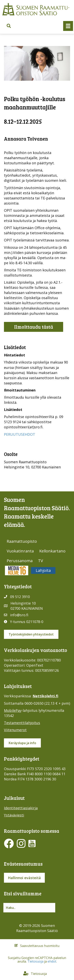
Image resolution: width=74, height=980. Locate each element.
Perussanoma (20, 561)
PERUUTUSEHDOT (20, 434)
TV (41, 561)
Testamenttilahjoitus (22, 723)
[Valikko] (68, 26)
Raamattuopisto (22, 541)
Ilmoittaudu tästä (34, 327)
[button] (9, 26)
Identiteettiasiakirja (21, 808)
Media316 (17, 570)
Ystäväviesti (14, 815)
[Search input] (29, 908)
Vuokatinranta (20, 551)
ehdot (52, 961)
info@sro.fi (19, 615)
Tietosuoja (35, 961)
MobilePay (13, 710)
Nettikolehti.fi (45, 696)
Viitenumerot (15, 730)
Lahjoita (43, 570)
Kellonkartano (52, 551)
